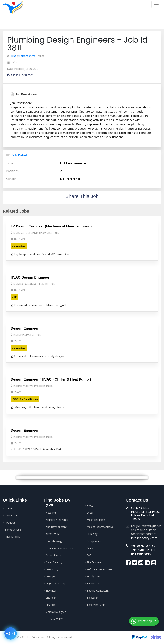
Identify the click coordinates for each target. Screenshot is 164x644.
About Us (10, 523)
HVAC (90, 506)
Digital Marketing (56, 583)
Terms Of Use (13, 530)
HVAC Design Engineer (30, 277)
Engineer (51, 598)
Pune (13, 56)
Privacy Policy (13, 537)
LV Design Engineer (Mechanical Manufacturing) (51, 226)
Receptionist (94, 541)
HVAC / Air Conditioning (25, 399)
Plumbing (92, 534)
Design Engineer (25, 328)
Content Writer (54, 555)
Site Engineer (94, 562)
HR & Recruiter (54, 619)
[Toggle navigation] (156, 4)
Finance (50, 605)
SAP (89, 555)
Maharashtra (27, 56)
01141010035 (141, 554)
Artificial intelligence (57, 520)
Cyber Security (54, 562)
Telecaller (92, 598)
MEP (14, 297)
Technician (93, 583)
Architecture (53, 534)
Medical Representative (100, 527)
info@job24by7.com (144, 538)
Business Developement (60, 548)
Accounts (51, 513)
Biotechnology (54, 541)
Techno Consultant (98, 591)
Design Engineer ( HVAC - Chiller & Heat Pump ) (51, 379)
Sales (90, 548)
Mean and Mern (96, 520)
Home (115, 23)
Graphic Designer (56, 612)
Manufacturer (19, 246)
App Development (56, 527)
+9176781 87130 (143, 546)
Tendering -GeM (96, 605)
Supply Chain (94, 576)
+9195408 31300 (143, 550)
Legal (90, 513)
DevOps (50, 576)
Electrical (51, 591)
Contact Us (11, 515)
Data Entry (52, 569)
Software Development (100, 569)
